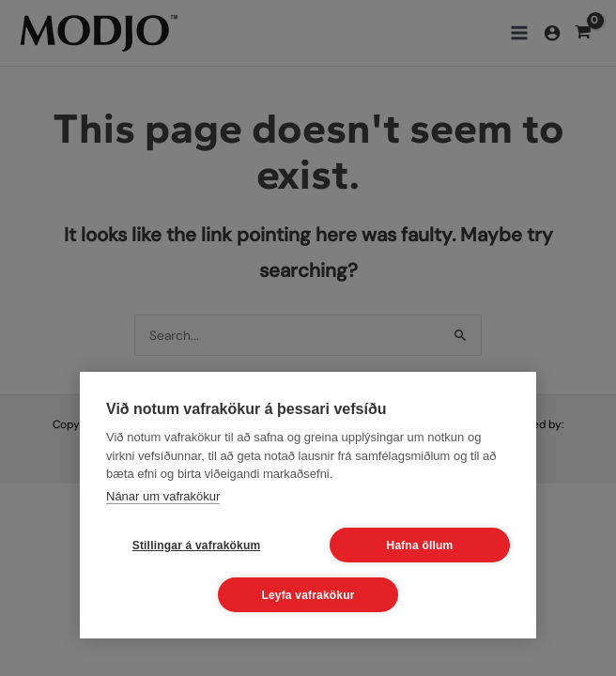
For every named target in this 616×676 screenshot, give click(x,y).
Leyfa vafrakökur (308, 595)
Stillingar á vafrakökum (197, 545)
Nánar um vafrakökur (163, 496)
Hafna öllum (420, 545)
